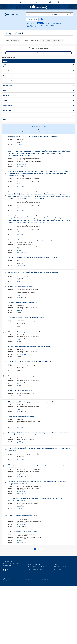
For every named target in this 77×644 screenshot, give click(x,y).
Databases (39, 25)
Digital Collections (51, 25)
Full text (20, 144)
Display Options (27, 132)
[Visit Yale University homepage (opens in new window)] (6, 579)
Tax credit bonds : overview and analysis (22, 376)
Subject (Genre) (8, 115)
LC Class (6, 120)
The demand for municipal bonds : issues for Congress (27, 317)
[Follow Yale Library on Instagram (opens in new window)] (5, 570)
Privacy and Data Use (60, 567)
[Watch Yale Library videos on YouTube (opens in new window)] (7, 570)
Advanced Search (32, 19)
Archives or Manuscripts (54, 23)
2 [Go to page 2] (37, 549)
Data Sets (6, 67)
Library (6, 90)
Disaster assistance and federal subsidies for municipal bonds (29, 347)
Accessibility (58, 562)
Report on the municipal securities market (23, 515)
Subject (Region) (9, 105)
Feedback (53, 2)
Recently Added (8, 86)
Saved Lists (14, 2)
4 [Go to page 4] (42, 549)
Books (5, 65)
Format (6, 61)
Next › (45, 126)
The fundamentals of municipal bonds (21, 417)
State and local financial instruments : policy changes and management (32, 240)
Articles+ (30, 25)
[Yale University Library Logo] (38, 7)
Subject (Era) (7, 110)
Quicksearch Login (26, 2)
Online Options (22, 165)
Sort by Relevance (40, 132)
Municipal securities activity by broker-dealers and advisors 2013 (31, 402)
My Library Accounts (35, 564)
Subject (6, 100)
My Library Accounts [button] (66, 2)
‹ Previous (38, 126)
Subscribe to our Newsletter (37, 567)
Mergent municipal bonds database (21, 391)
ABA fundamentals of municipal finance (21, 287)
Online (14, 40)
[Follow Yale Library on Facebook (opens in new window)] (3, 570)
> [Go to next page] (44, 549)
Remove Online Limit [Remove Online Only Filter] (51, 53)
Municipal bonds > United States (50, 40)
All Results (31, 23)
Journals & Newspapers (9, 69)
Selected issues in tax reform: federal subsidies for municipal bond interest (33, 136)
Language (6, 95)
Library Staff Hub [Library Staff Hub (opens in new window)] (59, 569)
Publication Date (9, 76)
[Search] (38, 14)
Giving (56, 564)
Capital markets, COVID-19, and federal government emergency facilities (33, 257)
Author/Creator (8, 81)
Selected (51, 132)
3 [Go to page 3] (40, 549)
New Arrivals (32, 27)
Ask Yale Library (42, 2)
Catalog (40, 23)
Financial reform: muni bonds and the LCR (23, 303)
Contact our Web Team (35, 569)
